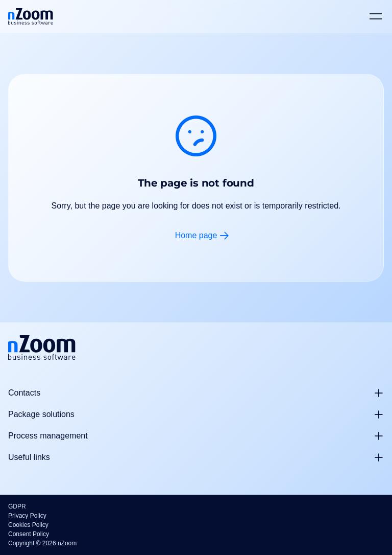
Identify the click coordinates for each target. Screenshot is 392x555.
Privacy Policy (27, 516)
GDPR (17, 506)
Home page (196, 235)
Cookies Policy (28, 525)
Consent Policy (29, 534)
